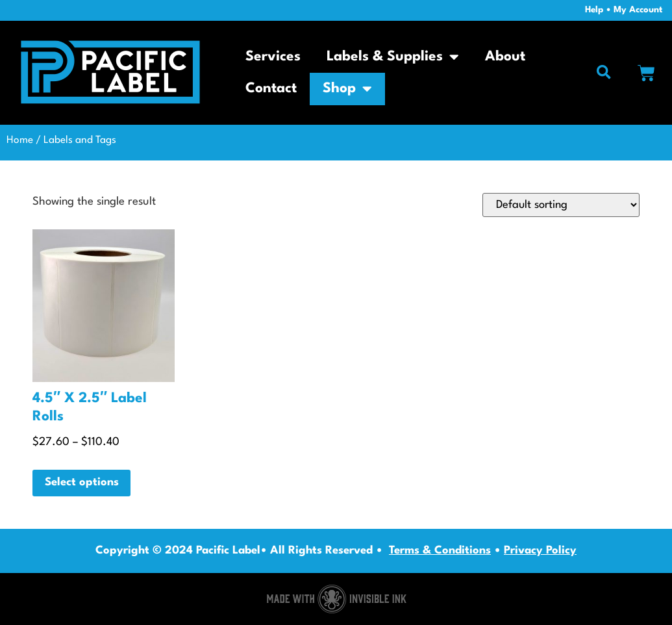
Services (273, 57)
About (505, 57)
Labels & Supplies (393, 57)
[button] (604, 73)
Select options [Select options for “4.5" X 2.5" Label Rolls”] (82, 482)
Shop (347, 89)
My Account (638, 10)
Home (20, 140)
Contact (271, 89)
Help (594, 10)
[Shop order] (559, 205)
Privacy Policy (540, 551)
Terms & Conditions (440, 551)
